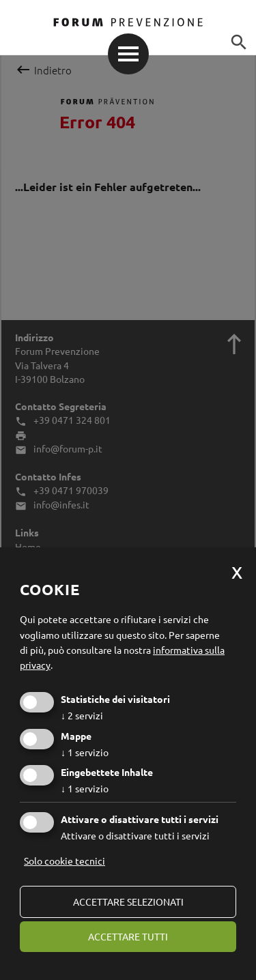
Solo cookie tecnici (65, 861)
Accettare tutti (128, 936)
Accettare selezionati (128, 902)
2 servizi (82, 715)
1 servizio (85, 752)
